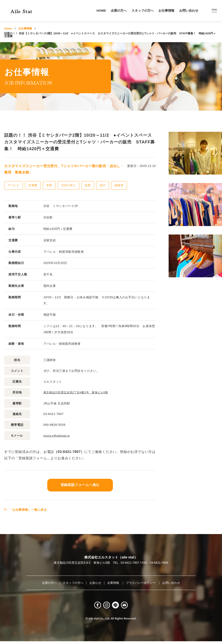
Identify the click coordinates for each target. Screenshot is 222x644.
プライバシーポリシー (141, 582)
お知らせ (95, 582)
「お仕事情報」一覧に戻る (31, 509)
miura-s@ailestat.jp (58, 435)
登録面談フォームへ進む (80, 484)
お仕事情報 (166, 10)
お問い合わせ (189, 10)
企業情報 (114, 582)
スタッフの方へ (143, 10)
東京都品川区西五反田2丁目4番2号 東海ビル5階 (78, 392)
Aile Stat (28, 10)
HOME (101, 10)
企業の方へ (119, 10)
